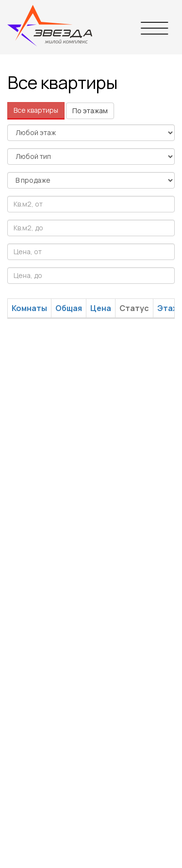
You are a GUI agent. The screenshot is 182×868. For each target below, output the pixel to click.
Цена (101, 308)
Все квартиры (36, 110)
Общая (69, 308)
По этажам (90, 111)
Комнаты (29, 308)
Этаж (168, 308)
